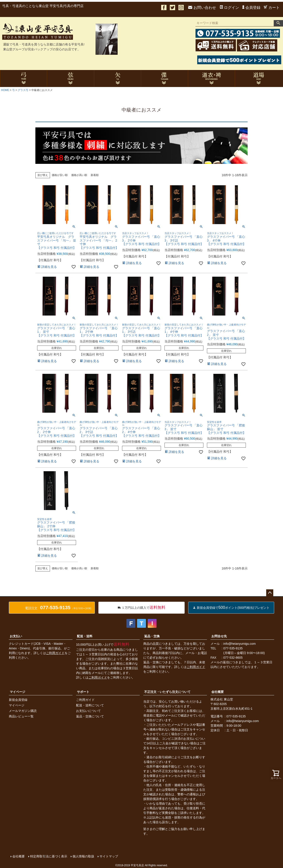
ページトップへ (270, 593)
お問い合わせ (202, 8)
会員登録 (251, 8)
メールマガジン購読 (23, 711)
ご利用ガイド (55, 653)
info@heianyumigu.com (240, 644)
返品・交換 (152, 636)
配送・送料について (90, 705)
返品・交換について (90, 716)
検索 (278, 23)
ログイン (229, 8)
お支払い (16, 636)
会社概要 (218, 692)
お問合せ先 (219, 636)
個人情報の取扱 (83, 856)
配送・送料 (85, 636)
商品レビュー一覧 (21, 716)
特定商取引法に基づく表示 (49, 856)
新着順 (95, 175)
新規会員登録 (18, 700)
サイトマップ (109, 856)
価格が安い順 (60, 175)
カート (272, 8)
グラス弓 (23, 90)
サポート (83, 692)
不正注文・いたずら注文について (167, 692)
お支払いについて (88, 711)
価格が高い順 (79, 175)
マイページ (17, 692)
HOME (5, 90)
